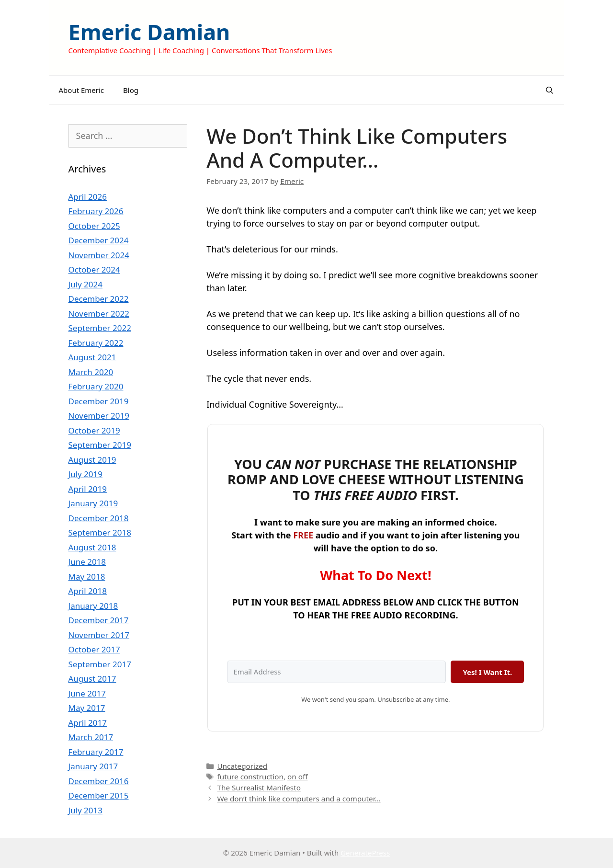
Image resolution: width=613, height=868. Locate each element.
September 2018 (100, 532)
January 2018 (93, 606)
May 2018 (87, 577)
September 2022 (100, 328)
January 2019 (93, 503)
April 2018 (88, 591)
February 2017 (96, 752)
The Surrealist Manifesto (259, 788)
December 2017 (99, 620)
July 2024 (86, 284)
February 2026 (96, 211)
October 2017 (94, 649)
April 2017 (88, 723)
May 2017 (87, 708)
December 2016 (99, 781)
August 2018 (92, 547)
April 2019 (88, 489)
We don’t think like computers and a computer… (299, 799)
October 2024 (94, 269)
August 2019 (92, 460)
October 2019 (94, 430)
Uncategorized (242, 766)
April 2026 (88, 197)
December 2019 (99, 401)
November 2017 (99, 635)
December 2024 (99, 240)
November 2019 (99, 416)
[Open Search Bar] (550, 90)
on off (297, 777)
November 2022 (99, 314)
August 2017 (92, 679)
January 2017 (93, 766)
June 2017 (87, 693)
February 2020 (96, 386)
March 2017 (91, 737)
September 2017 (100, 664)
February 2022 (96, 343)
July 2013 (86, 810)
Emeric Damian (149, 32)
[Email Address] (336, 672)
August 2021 (92, 357)
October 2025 (94, 226)
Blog (131, 90)
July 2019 (86, 474)
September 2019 (100, 445)
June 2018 (87, 562)
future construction (250, 777)
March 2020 (91, 372)
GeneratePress (365, 853)
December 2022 (99, 299)
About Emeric (82, 90)
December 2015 (99, 795)
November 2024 (99, 255)
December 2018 (99, 518)
